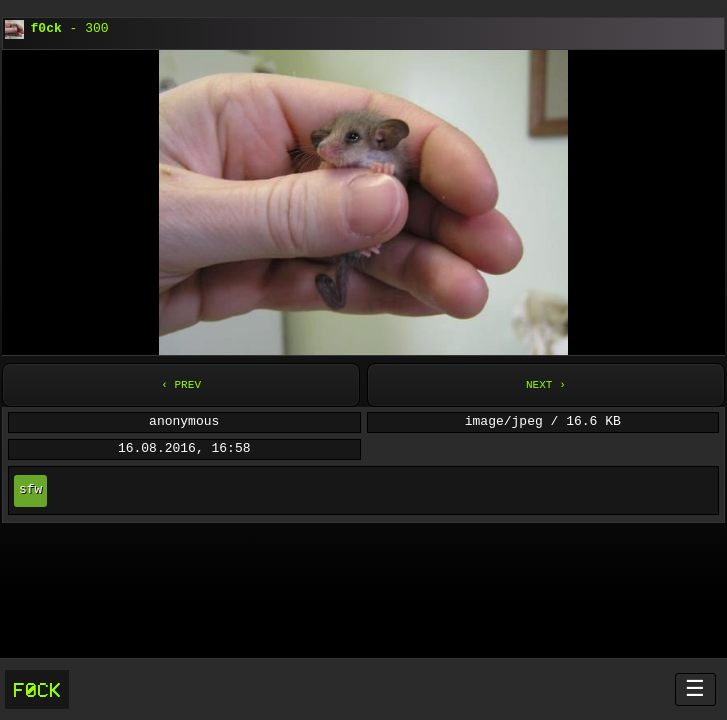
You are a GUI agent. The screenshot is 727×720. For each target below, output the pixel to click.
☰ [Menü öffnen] (695, 688)
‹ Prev (181, 384)
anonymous (184, 422)
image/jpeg (504, 422)
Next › (546, 384)
